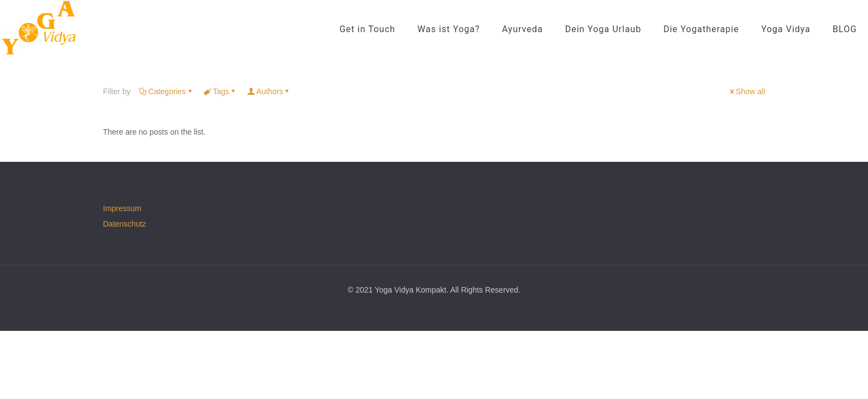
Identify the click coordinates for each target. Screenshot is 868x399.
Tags (221, 91)
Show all (746, 91)
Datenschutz (125, 224)
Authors (269, 91)
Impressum (122, 208)
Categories (166, 91)
